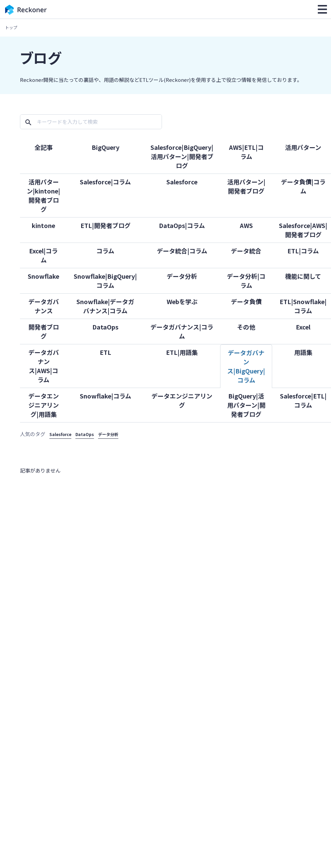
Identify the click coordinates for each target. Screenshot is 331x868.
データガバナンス (44, 306)
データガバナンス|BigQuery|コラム (246, 366)
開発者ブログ (44, 331)
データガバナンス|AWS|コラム (44, 366)
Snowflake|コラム (105, 396)
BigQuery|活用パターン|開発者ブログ (246, 405)
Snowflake (43, 276)
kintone (43, 225)
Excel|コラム (43, 255)
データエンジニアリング (182, 400)
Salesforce (182, 182)
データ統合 (246, 251)
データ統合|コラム (182, 251)
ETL (105, 352)
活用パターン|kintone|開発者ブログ (43, 195)
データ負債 (246, 301)
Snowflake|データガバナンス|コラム (105, 306)
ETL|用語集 (182, 352)
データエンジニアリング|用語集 (44, 405)
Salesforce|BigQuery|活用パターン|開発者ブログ (182, 156)
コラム (105, 251)
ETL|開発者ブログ (105, 225)
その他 (246, 327)
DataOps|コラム (182, 225)
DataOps (105, 327)
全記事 (44, 147)
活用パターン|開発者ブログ (246, 186)
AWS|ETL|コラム (246, 152)
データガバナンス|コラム (182, 331)
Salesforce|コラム (105, 182)
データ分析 (182, 276)
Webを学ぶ (182, 301)
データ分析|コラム (246, 281)
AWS (246, 225)
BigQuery (105, 147)
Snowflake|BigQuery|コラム (105, 281)
